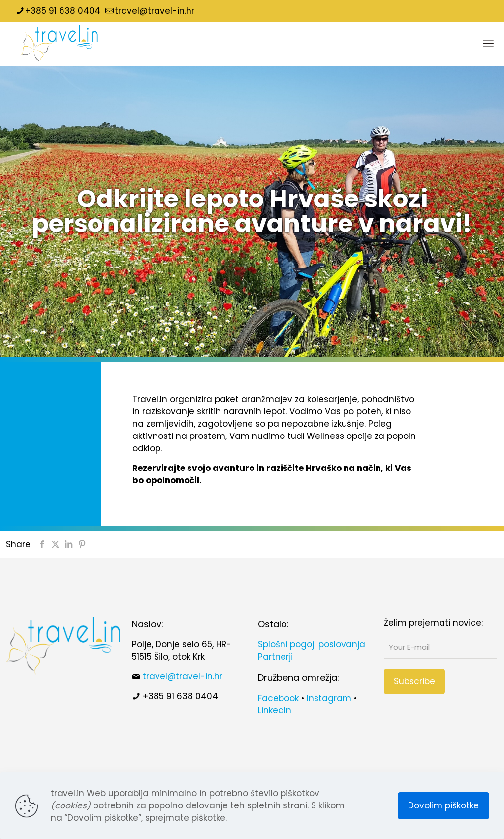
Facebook (278, 698)
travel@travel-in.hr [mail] (155, 11)
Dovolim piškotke (443, 805)
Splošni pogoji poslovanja (312, 644)
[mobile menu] (488, 44)
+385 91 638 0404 (180, 696)
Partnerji (275, 657)
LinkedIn (275, 710)
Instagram (329, 698)
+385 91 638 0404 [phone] (63, 11)
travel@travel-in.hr (183, 676)
